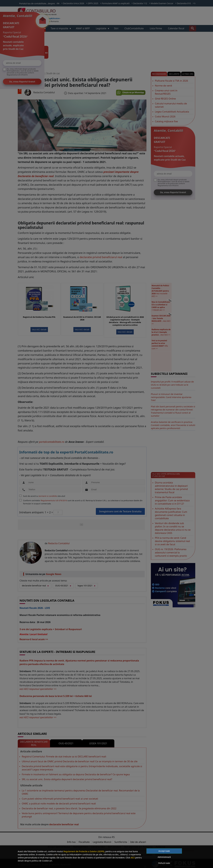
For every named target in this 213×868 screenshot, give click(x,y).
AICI (133, 858)
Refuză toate (164, 863)
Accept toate (164, 851)
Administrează (164, 857)
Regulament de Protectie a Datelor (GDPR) (84, 851)
